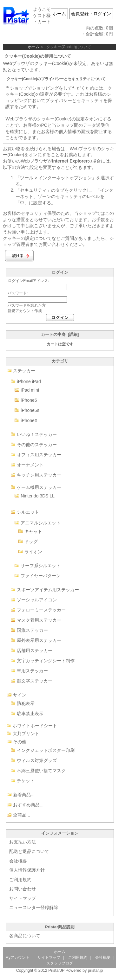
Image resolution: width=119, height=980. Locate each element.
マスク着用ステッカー (39, 620)
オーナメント (30, 465)
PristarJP (56, 970)
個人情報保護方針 (27, 870)
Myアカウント (17, 958)
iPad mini (30, 390)
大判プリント (26, 733)
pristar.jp (96, 970)
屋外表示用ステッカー (39, 640)
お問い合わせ (23, 889)
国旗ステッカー (32, 630)
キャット (33, 531)
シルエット (28, 512)
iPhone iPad (29, 381)
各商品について (25, 936)
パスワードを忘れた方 (27, 305)
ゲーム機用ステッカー (39, 487)
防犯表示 (26, 703)
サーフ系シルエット (41, 566)
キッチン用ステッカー (39, 475)
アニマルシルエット (41, 523)
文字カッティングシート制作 (46, 661)
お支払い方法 (23, 842)
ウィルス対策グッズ (37, 760)
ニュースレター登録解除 (34, 907)
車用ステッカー (32, 671)
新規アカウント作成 (25, 311)
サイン (20, 695)
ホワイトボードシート (35, 726)
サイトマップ (23, 898)
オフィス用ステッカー (39, 455)
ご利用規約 (20, 880)
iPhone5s (30, 410)
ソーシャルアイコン (37, 600)
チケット (26, 781)
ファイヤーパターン (41, 576)
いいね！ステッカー (37, 434)
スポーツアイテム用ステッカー (48, 590)
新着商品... (24, 795)
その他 (20, 742)
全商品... (22, 815)
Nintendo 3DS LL (38, 496)
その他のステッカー (37, 445)
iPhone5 (29, 400)
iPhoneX (29, 420)
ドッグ (31, 541)
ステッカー (24, 371)
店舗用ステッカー (35, 650)
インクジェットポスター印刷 (46, 750)
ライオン (33, 552)
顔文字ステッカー (35, 681)
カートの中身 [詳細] (60, 334)
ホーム (59, 14)
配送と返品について (29, 851)
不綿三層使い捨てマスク (41, 771)
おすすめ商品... (28, 805)
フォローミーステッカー (41, 610)
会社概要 (18, 861)
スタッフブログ (60, 963)
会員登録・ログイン (91, 14)
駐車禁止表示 (30, 714)
